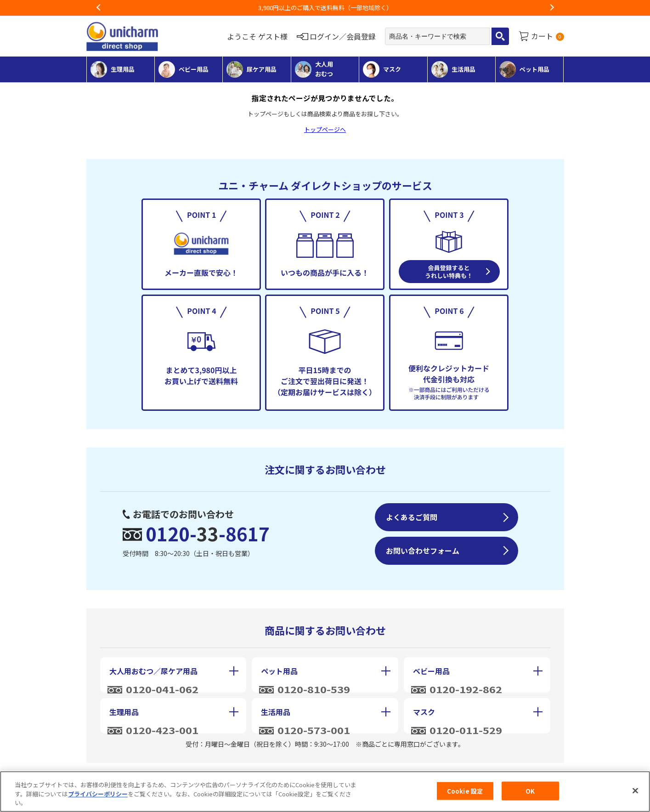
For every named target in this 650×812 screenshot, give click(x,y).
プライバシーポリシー (98, 794)
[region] (325, 792)
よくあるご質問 (412, 517)
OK (530, 791)
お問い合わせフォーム (423, 551)
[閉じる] (635, 790)
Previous (99, 8)
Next (552, 8)
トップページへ (325, 129)
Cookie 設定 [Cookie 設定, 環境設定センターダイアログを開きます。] (465, 791)
